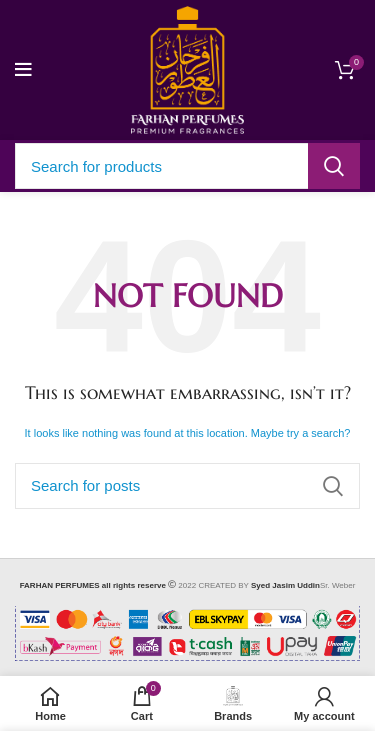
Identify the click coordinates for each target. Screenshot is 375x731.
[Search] (187, 166)
